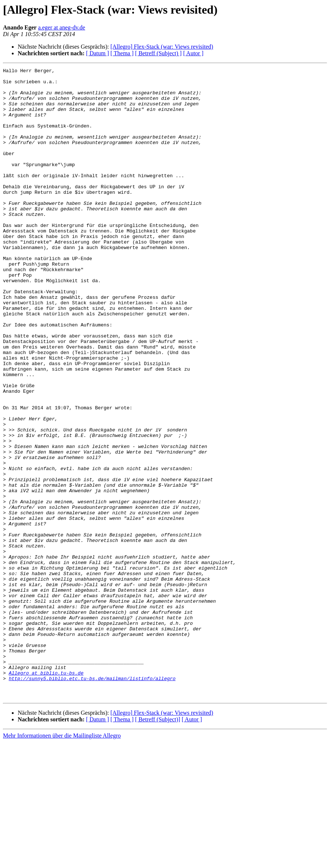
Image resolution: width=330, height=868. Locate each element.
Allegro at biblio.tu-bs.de (46, 794)
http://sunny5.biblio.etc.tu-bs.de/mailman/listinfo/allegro (92, 801)
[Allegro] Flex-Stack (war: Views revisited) (162, 47)
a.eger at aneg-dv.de (62, 27)
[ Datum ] (97, 53)
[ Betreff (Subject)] (157, 845)
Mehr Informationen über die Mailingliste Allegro (62, 862)
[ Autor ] (193, 53)
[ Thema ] (122, 53)
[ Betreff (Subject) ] (158, 53)
